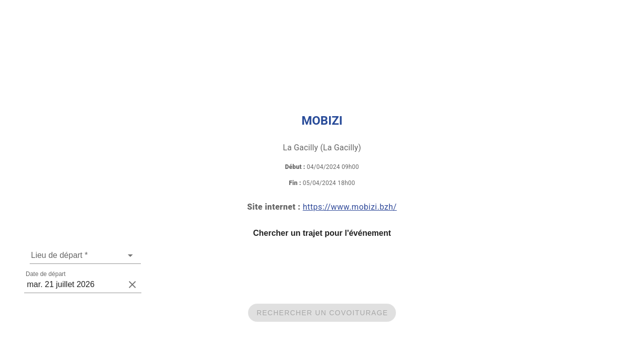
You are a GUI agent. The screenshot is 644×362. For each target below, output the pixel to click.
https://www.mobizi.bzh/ (350, 207)
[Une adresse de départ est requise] (78, 255)
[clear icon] (132, 285)
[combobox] (85, 255)
